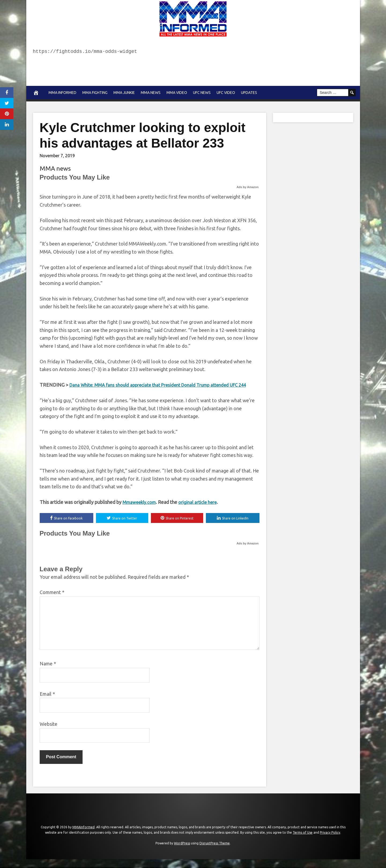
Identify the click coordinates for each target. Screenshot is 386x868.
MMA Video (177, 93)
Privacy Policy (330, 841)
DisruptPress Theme (215, 852)
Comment (52, 601)
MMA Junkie (124, 93)
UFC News (202, 93)
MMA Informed (62, 93)
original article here (202, 510)
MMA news (151, 93)
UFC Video (226, 93)
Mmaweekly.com (140, 510)
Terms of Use (303, 841)
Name (48, 672)
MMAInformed (83, 836)
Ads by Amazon (247, 187)
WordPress (182, 852)
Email (47, 702)
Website (49, 733)
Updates (249, 93)
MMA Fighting (95, 93)
